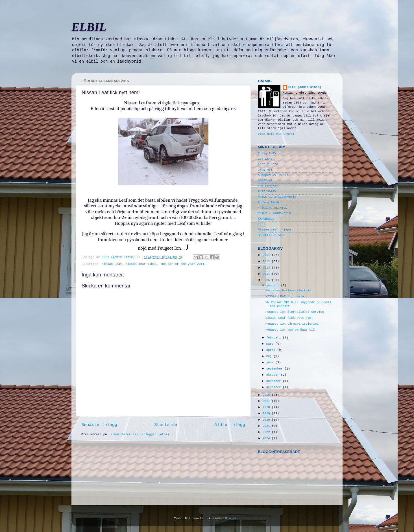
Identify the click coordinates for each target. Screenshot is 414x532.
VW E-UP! (265, 170)
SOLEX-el (265, 181)
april (272, 350)
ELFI (262, 224)
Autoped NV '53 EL (273, 175)
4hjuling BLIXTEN (273, 208)
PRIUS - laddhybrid (274, 213)
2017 (267, 401)
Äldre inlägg (230, 425)
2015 (267, 280)
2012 (267, 261)
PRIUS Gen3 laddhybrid (277, 197)
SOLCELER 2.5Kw (271, 235)
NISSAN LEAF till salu (285, 296)
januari (274, 285)
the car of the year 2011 (182, 264)
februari (274, 338)
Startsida (166, 425)
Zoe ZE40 (265, 159)
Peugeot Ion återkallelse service (295, 312)
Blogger (232, 518)
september (275, 369)
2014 (267, 274)
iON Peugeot (268, 186)
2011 (267, 255)
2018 (267, 407)
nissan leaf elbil (141, 264)
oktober (274, 375)
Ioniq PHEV (267, 153)
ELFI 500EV (267, 192)
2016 (267, 395)
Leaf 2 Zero (268, 164)
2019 (267, 414)
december (274, 387)
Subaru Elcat (269, 203)
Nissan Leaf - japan (275, 230)
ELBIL (89, 27)
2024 (267, 438)
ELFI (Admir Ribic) (119, 257)
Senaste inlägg (99, 425)
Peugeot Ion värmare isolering (292, 324)
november (274, 381)
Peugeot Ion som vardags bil (290, 330)
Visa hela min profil (276, 134)
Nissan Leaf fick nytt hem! (289, 318)
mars (271, 344)
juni (271, 362)
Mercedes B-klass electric (288, 291)
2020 (267, 420)
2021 (267, 426)
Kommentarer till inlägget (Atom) (140, 434)
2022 (267, 432)
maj (270, 356)
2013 (267, 268)
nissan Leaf (112, 264)
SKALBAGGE (266, 219)
